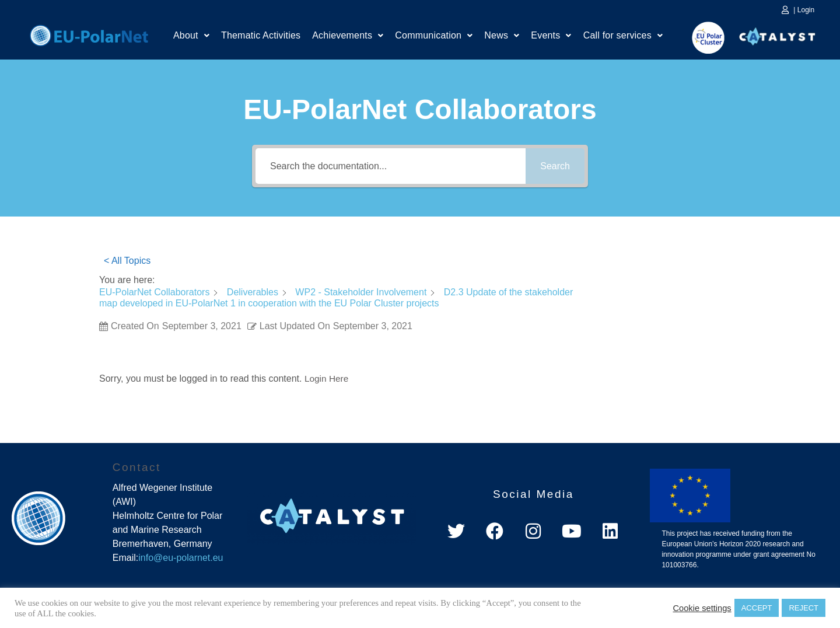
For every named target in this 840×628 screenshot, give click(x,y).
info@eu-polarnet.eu (181, 558)
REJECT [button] (804, 608)
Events (551, 36)
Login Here (327, 378)
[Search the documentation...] (391, 166)
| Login (804, 10)
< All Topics (127, 261)
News (502, 36)
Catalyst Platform (778, 34)
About (191, 36)
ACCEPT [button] (757, 608)
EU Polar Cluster (700, 38)
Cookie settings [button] (702, 608)
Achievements (348, 36)
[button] (191, 37)
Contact (137, 467)
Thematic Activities (261, 36)
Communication (434, 36)
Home (89, 34)
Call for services (623, 36)
